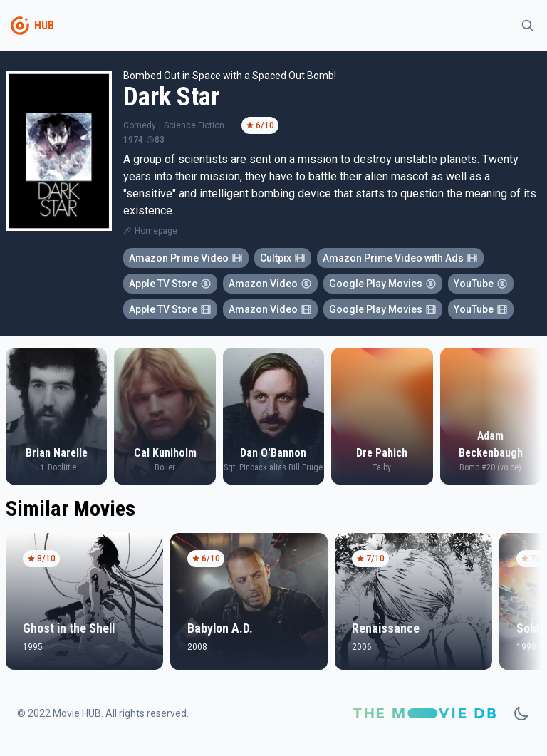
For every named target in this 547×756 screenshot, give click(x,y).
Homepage (156, 231)
